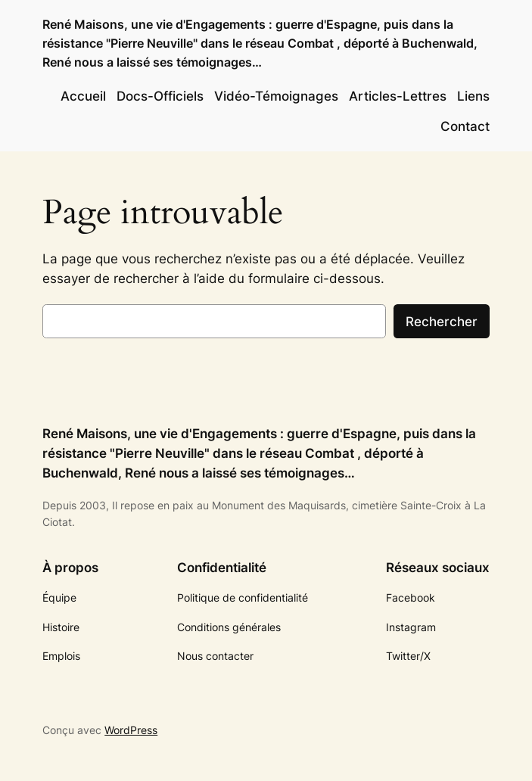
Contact (465, 126)
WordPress (131, 730)
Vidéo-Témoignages (276, 96)
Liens (473, 96)
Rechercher (442, 322)
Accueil (83, 96)
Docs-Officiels (160, 96)
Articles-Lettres (398, 96)
